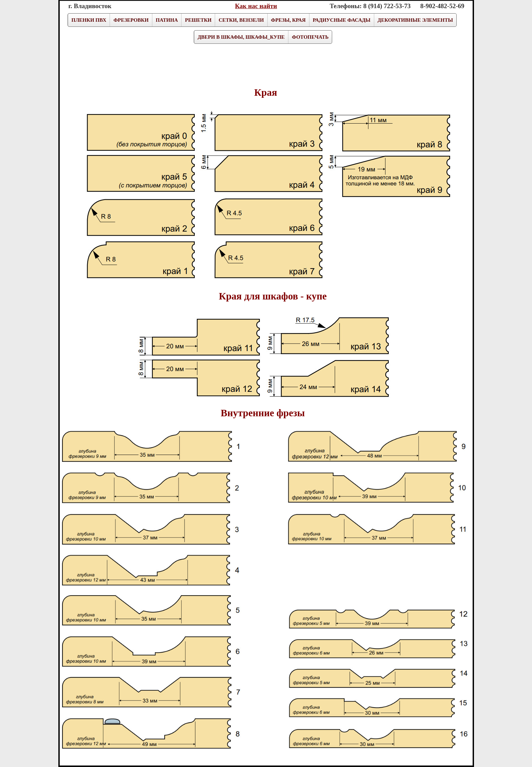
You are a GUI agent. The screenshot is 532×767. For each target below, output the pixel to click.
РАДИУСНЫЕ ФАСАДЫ (342, 20)
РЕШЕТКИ (198, 20)
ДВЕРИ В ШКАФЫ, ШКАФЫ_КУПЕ (241, 37)
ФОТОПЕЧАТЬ (310, 37)
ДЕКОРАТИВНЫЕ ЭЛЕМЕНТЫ (415, 20)
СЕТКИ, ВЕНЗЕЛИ (241, 20)
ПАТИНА (167, 20)
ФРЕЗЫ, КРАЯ (288, 20)
